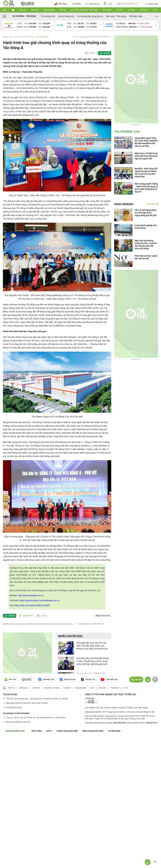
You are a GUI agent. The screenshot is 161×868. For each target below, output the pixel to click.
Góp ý (49, 731)
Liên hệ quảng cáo (15, 731)
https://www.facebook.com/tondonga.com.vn (40, 600)
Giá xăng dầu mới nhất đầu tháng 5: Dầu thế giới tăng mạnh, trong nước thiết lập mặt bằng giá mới (92, 661)
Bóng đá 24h (68, 679)
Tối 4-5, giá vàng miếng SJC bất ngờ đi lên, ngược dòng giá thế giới (146, 213)
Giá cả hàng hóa (66, 16)
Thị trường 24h (48, 16)
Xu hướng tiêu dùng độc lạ (90, 16)
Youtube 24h (109, 679)
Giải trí (62, 10)
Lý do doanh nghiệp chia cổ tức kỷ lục (146, 227)
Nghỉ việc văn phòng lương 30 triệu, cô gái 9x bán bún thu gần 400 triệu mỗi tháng (146, 245)
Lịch (108, 4)
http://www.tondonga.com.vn (31, 595)
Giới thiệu (37, 731)
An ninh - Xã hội (52, 688)
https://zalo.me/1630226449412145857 (32, 605)
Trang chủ (7, 37)
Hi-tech (120, 10)
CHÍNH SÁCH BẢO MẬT (67, 731)
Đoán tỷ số (92, 4)
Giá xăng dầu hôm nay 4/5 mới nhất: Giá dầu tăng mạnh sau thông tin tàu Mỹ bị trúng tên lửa (92, 646)
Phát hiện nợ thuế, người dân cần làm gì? (146, 257)
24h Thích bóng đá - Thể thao (84, 10)
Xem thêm (151, 204)
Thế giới (131, 10)
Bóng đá (35, 10)
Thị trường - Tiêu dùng (24, 16)
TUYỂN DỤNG (114, 731)
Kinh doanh (49, 10)
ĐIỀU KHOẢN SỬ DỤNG (93, 731)
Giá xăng (77, 4)
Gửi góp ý (26, 616)
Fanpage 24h (46, 679)
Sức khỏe (107, 10)
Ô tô (155, 10)
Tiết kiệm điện (136, 16)
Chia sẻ (106, 53)
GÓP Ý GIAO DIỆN (9, 741)
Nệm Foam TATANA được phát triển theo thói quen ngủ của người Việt (146, 156)
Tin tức (23, 10)
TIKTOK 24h (88, 679)
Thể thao (144, 10)
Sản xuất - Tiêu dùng (116, 16)
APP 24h (10, 679)
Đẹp (93, 688)
